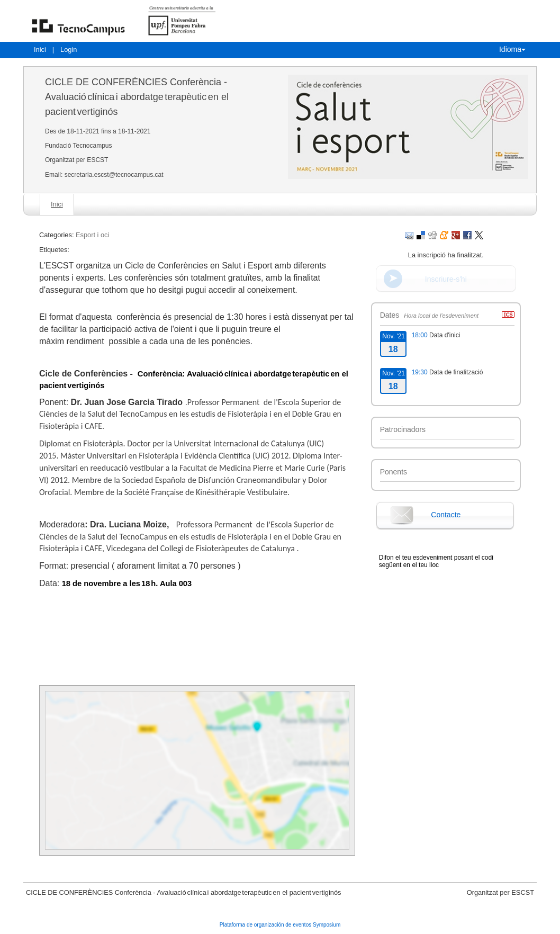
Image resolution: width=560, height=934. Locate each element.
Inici (40, 50)
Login (69, 50)
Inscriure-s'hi (446, 279)
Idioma (512, 49)
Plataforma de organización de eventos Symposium (280, 925)
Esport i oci (92, 235)
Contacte (446, 515)
